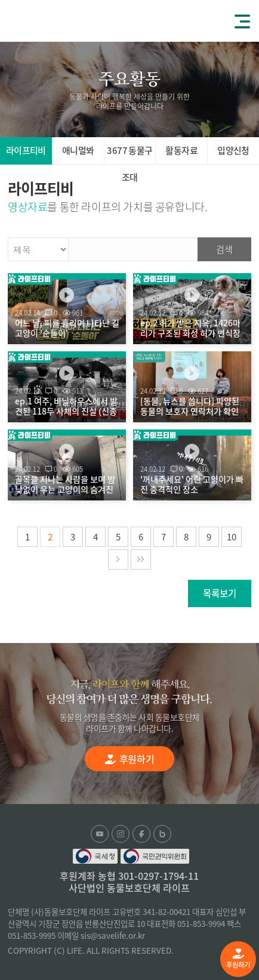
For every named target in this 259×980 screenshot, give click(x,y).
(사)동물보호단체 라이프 (54, 20)
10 (232, 537)
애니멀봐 (78, 150)
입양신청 (233, 150)
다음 (118, 559)
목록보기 (220, 593)
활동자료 (181, 150)
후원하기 (238, 959)
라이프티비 (26, 150)
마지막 (141, 559)
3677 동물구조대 (129, 154)
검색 (224, 249)
